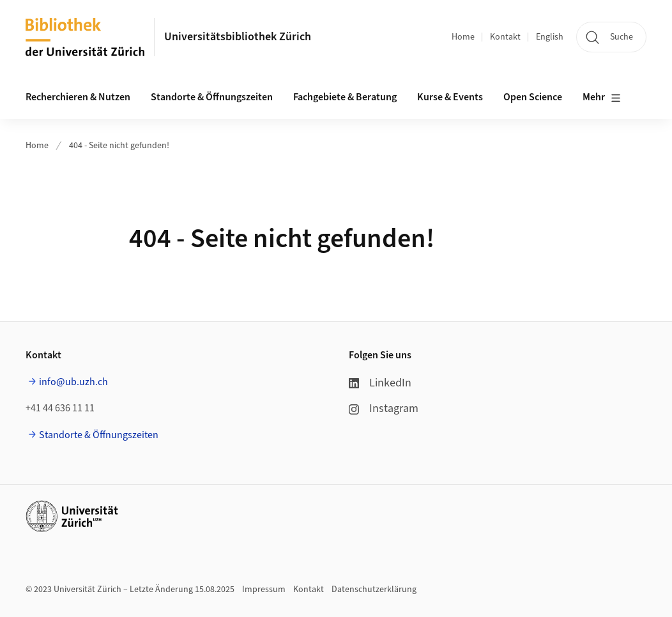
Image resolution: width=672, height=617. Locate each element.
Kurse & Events (450, 97)
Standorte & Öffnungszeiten (99, 435)
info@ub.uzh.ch (73, 382)
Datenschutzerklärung (374, 590)
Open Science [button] (533, 97)
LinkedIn (380, 383)
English (550, 37)
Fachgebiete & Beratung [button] (345, 97)
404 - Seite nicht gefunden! (119, 146)
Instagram (384, 408)
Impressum (264, 590)
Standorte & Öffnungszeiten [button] (212, 97)
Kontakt (505, 37)
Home (463, 37)
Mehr (602, 98)
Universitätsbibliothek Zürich (238, 37)
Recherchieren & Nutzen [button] (78, 97)
